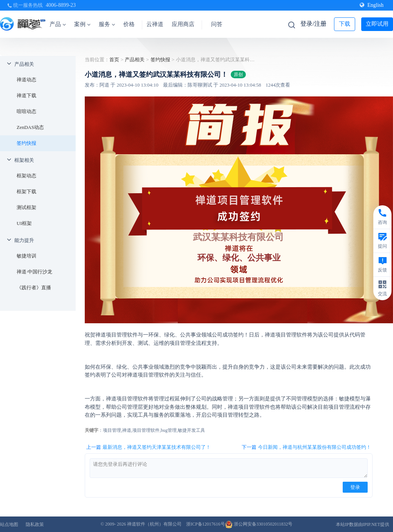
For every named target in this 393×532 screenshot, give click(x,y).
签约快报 (26, 143)
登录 (355, 487)
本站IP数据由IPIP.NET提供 (363, 524)
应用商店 (183, 24)
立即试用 (377, 24)
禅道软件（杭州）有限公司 (154, 524)
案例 (82, 24)
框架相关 (24, 160)
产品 (58, 24)
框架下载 (26, 192)
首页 (114, 60)
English (372, 5)
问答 (217, 24)
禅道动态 (26, 80)
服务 (107, 24)
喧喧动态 (26, 111)
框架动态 (26, 176)
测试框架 (26, 207)
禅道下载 (26, 95)
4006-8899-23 (61, 5)
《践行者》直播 (34, 288)
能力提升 (24, 240)
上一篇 (148, 447)
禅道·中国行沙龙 (34, 272)
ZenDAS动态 (30, 127)
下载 (345, 24)
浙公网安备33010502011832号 (259, 524)
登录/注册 (313, 24)
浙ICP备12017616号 (206, 524)
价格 (129, 24)
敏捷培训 (26, 256)
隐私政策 (35, 524)
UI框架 (24, 223)
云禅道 (155, 24)
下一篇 (306, 447)
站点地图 (9, 524)
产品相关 (24, 64)
